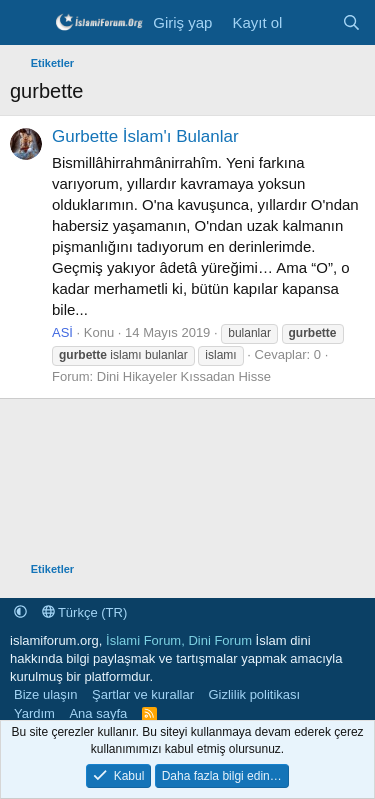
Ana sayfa (98, 713)
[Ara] (351, 22)
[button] (20, 612)
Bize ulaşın (46, 694)
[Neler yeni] (311, 22)
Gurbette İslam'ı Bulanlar (145, 136)
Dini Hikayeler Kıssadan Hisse (184, 376)
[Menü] (27, 23)
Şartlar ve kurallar (143, 694)
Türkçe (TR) (85, 612)
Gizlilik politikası (254, 694)
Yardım (34, 713)
